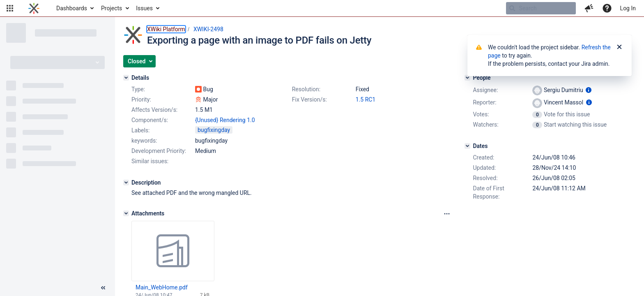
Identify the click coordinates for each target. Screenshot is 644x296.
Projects (112, 8)
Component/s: (150, 120)
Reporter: (484, 102)
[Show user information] (589, 90)
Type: (138, 89)
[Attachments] (126, 213)
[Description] (126, 183)
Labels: (140, 130)
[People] (467, 78)
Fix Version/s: (309, 99)
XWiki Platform (166, 29)
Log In (628, 8)
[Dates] (467, 146)
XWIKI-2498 (208, 29)
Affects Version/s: (154, 110)
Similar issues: (150, 161)
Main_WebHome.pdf (162, 287)
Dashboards (72, 8)
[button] (10, 8)
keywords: (144, 141)
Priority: (141, 99)
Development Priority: (159, 151)
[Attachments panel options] (447, 214)
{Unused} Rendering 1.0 (225, 120)
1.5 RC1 (366, 99)
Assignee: (485, 90)
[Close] (619, 47)
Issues (144, 8)
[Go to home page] (34, 8)
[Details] (126, 78)
